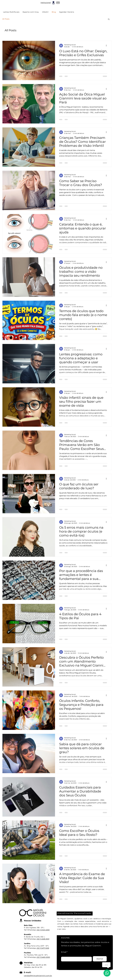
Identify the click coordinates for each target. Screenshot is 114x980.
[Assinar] (100, 959)
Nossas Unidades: (33, 921)
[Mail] (58, 3)
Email (64, 952)
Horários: (28, 963)
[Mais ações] (107, 46)
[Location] (53, 3)
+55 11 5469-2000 (43, 957)
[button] (109, 19)
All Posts (6, 19)
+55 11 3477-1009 (43, 948)
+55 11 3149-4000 (43, 930)
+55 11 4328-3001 (43, 939)
